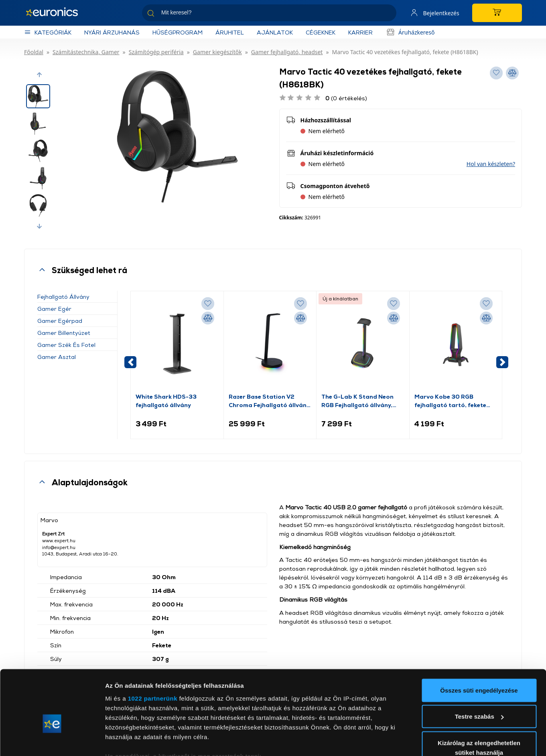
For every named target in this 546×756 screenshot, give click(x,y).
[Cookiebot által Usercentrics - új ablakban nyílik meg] (52, 740)
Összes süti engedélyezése (479, 644)
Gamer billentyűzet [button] (64, 333)
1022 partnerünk (153, 652)
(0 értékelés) (346, 98)
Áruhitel (230, 32)
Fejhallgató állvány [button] (63, 297)
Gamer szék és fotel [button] (66, 345)
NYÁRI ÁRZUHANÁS (112, 32)
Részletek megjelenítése (140, 740)
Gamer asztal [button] (57, 357)
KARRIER (360, 32)
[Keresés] (386, 14)
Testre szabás (479, 670)
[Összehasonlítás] (208, 318)
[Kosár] (496, 13)
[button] (39, 75)
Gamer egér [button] (54, 309)
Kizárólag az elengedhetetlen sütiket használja (479, 701)
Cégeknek (321, 32)
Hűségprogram (178, 32)
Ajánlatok (275, 32)
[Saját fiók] (433, 13)
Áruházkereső (410, 32)
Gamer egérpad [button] (60, 321)
